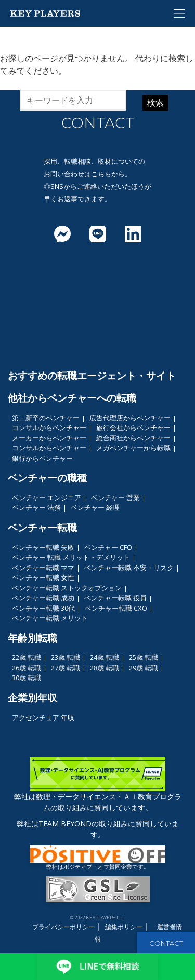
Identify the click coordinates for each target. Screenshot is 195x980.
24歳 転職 (105, 657)
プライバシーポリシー (63, 927)
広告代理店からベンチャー (130, 418)
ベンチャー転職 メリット (50, 618)
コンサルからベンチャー (49, 427)
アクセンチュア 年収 (43, 717)
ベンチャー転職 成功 (43, 598)
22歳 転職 (27, 657)
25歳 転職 (144, 657)
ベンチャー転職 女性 (43, 577)
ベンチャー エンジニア (47, 498)
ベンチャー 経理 (95, 507)
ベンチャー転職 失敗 (43, 547)
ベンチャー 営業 (115, 498)
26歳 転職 (27, 668)
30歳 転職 (27, 678)
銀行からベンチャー (42, 458)
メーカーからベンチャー (49, 438)
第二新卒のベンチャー (46, 418)
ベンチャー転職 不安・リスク (129, 568)
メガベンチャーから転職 (133, 448)
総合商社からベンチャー (133, 438)
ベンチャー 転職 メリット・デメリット (71, 557)
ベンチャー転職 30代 (43, 608)
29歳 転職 (144, 668)
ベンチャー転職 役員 (115, 598)
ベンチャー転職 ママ (43, 568)
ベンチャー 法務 (36, 507)
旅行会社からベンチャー (133, 427)
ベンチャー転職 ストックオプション (67, 588)
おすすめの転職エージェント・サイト (92, 375)
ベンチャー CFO (108, 547)
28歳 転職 (105, 668)
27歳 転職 (66, 668)
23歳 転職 (66, 657)
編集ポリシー (124, 927)
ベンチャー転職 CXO (116, 608)
